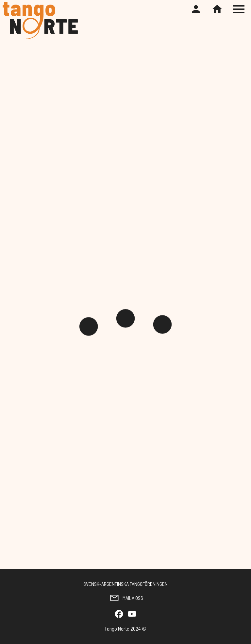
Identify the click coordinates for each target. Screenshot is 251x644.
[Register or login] (196, 9)
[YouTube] (132, 614)
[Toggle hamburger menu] (239, 9)
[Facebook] (119, 614)
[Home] (217, 9)
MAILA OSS (125, 598)
